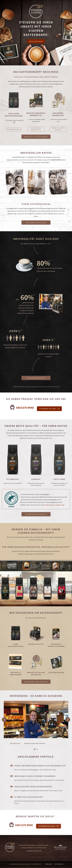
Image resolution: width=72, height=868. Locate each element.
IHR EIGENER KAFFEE (14, 129)
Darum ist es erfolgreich (36, 137)
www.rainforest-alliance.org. (55, 505)
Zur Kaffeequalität (36, 378)
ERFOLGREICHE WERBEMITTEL (36, 129)
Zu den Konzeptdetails (36, 514)
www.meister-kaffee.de (34, 851)
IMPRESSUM (49, 864)
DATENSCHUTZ (59, 864)
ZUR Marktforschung (36, 223)
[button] (5, 732)
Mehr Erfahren (36, 41)
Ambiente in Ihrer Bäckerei (58, 129)
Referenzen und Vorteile (36, 682)
